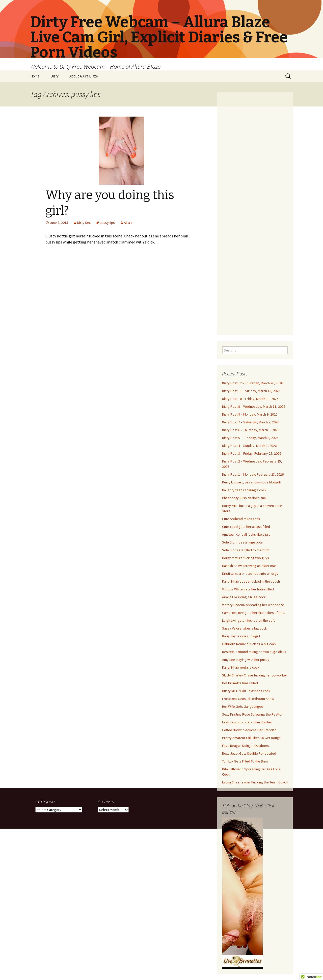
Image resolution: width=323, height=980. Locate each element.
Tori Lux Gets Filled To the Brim (245, 761)
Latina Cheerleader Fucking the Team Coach (255, 782)
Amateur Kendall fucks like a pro (246, 534)
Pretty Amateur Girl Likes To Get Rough (251, 738)
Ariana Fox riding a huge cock (244, 597)
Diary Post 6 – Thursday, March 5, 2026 (251, 430)
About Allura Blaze (84, 76)
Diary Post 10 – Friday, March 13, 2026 (250, 399)
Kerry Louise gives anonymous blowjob (252, 482)
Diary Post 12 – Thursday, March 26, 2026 (252, 383)
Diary (55, 76)
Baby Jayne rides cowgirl (241, 636)
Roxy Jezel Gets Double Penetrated (249, 753)
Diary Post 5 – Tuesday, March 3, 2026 (250, 438)
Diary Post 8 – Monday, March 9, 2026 (250, 414)
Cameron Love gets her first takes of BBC (253, 613)
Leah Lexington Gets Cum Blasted (247, 722)
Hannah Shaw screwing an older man (249, 566)
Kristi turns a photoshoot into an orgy (250, 574)
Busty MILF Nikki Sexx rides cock (246, 691)
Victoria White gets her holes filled (248, 589)
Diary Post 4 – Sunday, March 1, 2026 (249, 446)
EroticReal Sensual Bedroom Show (248, 699)
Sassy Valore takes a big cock (245, 628)
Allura (128, 223)
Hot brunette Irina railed (240, 683)
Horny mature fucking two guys (246, 558)
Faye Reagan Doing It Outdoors (246, 746)
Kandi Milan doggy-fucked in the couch (251, 581)
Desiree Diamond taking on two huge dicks (254, 652)
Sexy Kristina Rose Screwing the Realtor (252, 714)
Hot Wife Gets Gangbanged (243, 706)
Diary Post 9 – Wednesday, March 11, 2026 (254, 406)
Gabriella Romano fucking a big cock (249, 644)
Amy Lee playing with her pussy (246, 660)
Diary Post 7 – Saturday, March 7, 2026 (251, 422)
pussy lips (107, 223)
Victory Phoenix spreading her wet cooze (253, 605)
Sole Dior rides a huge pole (242, 542)
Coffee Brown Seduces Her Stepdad (249, 730)
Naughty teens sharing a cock (244, 490)
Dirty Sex (84, 223)
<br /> (255, 210)
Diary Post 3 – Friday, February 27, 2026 (252, 453)
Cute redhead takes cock (241, 519)
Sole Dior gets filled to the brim (246, 550)
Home (35, 76)
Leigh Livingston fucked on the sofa (249, 620)
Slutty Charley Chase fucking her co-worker (255, 675)
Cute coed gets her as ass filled (246, 527)
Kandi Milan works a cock (241, 667)
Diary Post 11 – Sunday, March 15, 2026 (251, 391)
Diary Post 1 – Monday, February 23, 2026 (253, 474)
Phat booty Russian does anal (244, 498)
